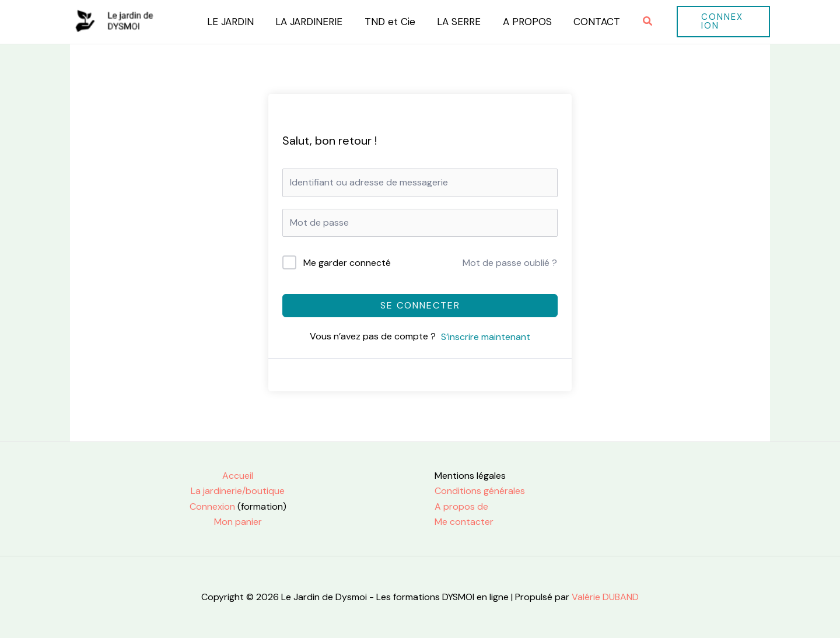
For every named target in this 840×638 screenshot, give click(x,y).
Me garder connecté (347, 263)
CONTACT (587, 22)
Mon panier (238, 522)
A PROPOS (519, 22)
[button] (637, 22)
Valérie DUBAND (604, 597)
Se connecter (420, 305)
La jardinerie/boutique (238, 491)
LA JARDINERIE (307, 22)
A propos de (461, 506)
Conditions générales (480, 491)
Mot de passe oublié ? (510, 263)
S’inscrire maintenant (486, 337)
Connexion (212, 506)
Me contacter (464, 522)
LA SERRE (453, 22)
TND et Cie (386, 22)
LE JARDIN (230, 22)
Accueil (238, 476)
